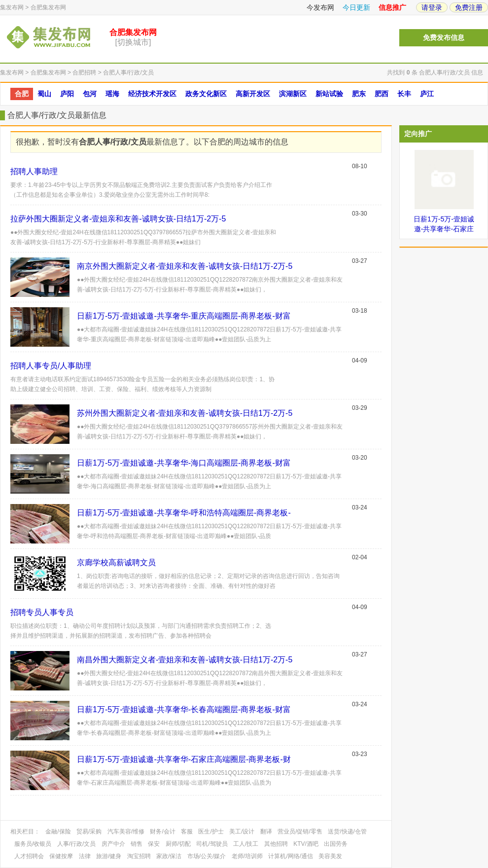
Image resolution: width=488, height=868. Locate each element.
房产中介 (113, 844)
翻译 (266, 832)
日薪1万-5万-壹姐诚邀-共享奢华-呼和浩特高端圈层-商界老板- (184, 513)
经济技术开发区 (152, 94)
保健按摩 (61, 856)
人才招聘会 (29, 856)
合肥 (22, 94)
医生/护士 (211, 832)
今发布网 (320, 7)
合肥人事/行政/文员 (128, 72)
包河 (90, 94)
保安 (154, 844)
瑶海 (112, 94)
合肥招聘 (84, 72)
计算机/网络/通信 (291, 856)
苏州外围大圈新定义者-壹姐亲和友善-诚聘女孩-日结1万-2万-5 (185, 413)
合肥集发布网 (48, 7)
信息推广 (392, 7)
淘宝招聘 (139, 856)
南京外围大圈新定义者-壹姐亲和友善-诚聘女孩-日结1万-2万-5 (185, 266)
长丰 (404, 94)
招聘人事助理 (34, 171)
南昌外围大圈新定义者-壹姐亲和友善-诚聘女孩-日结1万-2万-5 (185, 660)
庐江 (427, 94)
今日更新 (356, 7)
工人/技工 (246, 844)
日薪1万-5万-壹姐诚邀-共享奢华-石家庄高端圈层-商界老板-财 (184, 759)
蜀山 (44, 94)
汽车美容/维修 (126, 832)
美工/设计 (242, 832)
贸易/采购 (89, 832)
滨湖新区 (293, 94)
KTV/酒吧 (306, 844)
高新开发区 (253, 94)
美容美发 (330, 856)
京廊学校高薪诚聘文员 (116, 562)
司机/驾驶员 (212, 844)
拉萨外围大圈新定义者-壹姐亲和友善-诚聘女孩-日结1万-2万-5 (118, 219)
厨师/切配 (178, 844)
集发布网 (12, 7)
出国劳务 (336, 844)
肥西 (382, 94)
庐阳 (67, 94)
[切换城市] (133, 42)
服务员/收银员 (33, 844)
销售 (137, 844)
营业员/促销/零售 (300, 832)
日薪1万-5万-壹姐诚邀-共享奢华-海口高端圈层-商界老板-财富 (184, 463)
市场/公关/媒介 (207, 856)
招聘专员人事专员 (42, 612)
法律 (85, 856)
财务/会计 (162, 832)
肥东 (359, 94)
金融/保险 (58, 832)
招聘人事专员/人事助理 (51, 366)
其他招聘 (276, 844)
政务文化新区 (206, 94)
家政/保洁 (169, 856)
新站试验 (329, 94)
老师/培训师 (247, 856)
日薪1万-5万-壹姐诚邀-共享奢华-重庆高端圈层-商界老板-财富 (184, 316)
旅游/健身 (109, 856)
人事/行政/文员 (77, 844)
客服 (187, 832)
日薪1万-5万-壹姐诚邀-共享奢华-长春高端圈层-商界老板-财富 (184, 709)
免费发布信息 (444, 38)
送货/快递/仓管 (347, 832)
